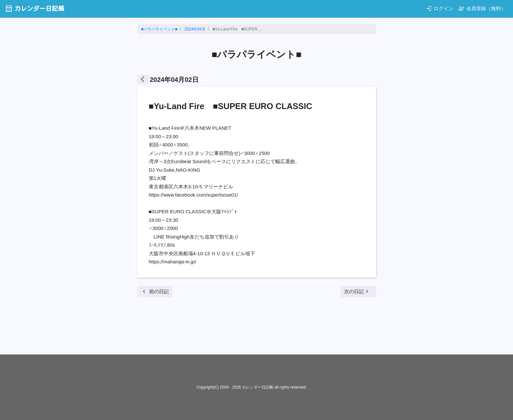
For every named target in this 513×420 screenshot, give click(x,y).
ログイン (439, 8)
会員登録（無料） (482, 8)
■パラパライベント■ (159, 29)
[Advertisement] (257, 328)
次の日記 (357, 291)
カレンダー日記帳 (35, 8)
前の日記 (155, 291)
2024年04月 (195, 29)
